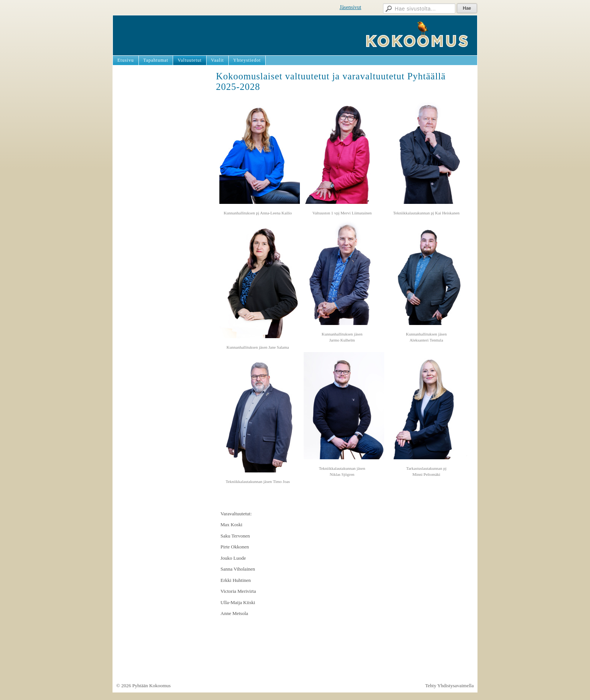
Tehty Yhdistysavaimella (449, 686)
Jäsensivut (350, 7)
